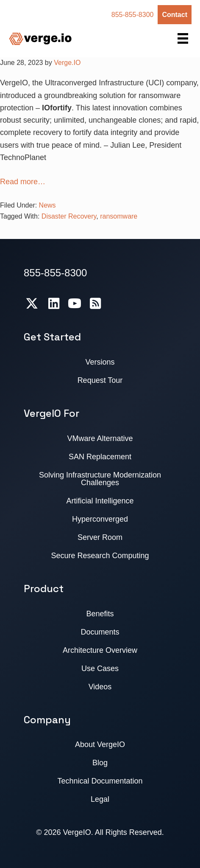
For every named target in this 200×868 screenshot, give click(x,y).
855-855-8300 (133, 15)
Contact (175, 15)
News (47, 205)
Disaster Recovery (69, 216)
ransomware (119, 216)
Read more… (23, 182)
